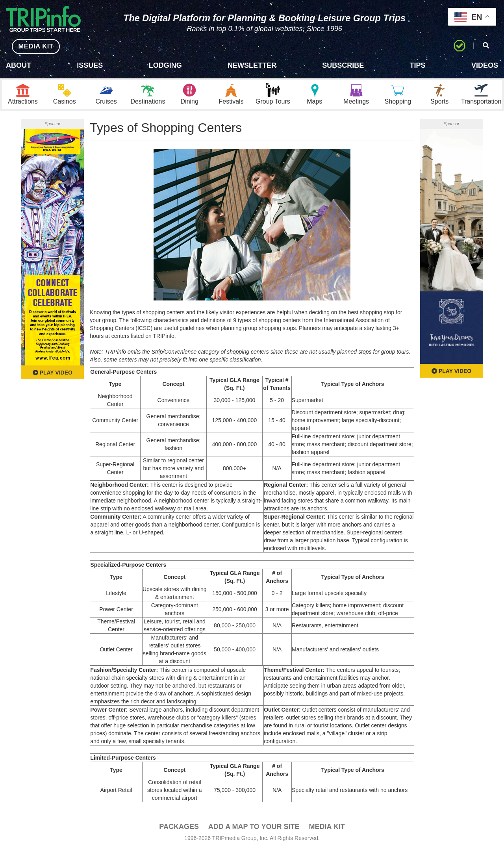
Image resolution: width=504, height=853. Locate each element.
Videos (485, 65)
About (19, 65)
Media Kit (327, 830)
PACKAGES (179, 830)
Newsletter (252, 65)
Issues (90, 65)
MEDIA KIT (32, 46)
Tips (418, 65)
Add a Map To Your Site (254, 830)
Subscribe (343, 65)
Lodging (165, 65)
